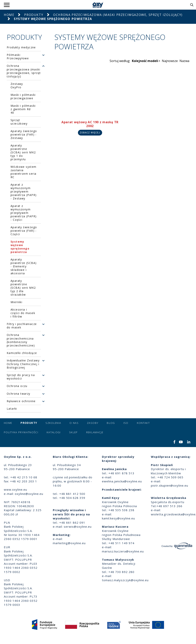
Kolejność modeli (145, 61)
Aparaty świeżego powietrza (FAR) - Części (24, 231)
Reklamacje (95, 432)
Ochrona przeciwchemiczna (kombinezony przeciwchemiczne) (21, 340)
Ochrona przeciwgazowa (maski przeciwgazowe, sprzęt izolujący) (118, 15)
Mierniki (16, 302)
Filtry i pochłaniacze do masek (22, 326)
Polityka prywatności (21, 432)
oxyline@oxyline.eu (29, 494)
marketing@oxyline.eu (69, 543)
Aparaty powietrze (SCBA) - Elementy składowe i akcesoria (24, 266)
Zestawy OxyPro (17, 86)
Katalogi (54, 432)
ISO (126, 423)
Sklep (73, 432)
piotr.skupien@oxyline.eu (170, 485)
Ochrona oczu (17, 386)
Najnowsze (170, 61)
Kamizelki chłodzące (22, 353)
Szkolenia (53, 423)
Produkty (34, 15)
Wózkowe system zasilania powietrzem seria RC (24, 172)
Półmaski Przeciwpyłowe (18, 57)
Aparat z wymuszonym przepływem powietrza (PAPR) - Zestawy (24, 191)
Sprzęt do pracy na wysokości (21, 377)
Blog (111, 423)
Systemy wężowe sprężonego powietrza (20, 247)
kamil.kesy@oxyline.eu (118, 518)
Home (9, 15)
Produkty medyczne (21, 47)
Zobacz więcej (90, 133)
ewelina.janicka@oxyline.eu (122, 481)
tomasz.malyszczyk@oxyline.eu (125, 580)
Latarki (12, 409)
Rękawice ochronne (21, 401)
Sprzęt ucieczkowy (19, 122)
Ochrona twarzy (19, 394)
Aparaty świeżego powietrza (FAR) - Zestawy (24, 134)
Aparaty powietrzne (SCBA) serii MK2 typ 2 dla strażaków (23, 288)
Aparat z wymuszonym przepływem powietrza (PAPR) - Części (24, 213)
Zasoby (93, 423)
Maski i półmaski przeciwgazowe (23, 96)
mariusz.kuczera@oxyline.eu (123, 551)
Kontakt (143, 423)
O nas (74, 423)
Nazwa (184, 61)
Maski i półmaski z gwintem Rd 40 (23, 109)
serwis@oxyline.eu (78, 527)
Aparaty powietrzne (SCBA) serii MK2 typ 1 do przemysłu (23, 152)
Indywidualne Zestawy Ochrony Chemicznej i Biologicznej (23, 364)
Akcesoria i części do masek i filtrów (23, 313)
